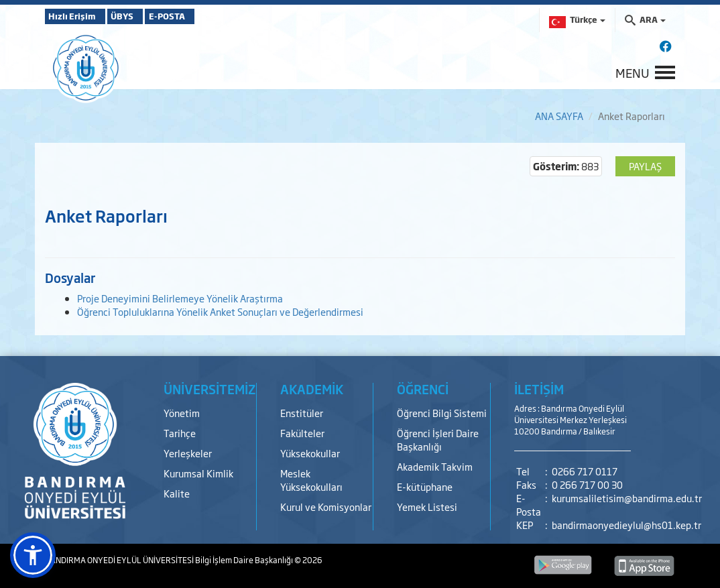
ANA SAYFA (559, 116)
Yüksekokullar (310, 453)
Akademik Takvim (435, 466)
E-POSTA (206, 16)
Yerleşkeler (188, 453)
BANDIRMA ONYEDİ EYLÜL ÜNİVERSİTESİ (120, 560)
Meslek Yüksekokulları (311, 480)
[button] (33, 555)
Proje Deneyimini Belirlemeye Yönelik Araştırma (180, 298)
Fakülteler (302, 433)
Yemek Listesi (427, 507)
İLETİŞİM (539, 389)
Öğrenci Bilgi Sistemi (442, 413)
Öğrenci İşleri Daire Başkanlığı (438, 439)
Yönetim (182, 413)
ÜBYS (143, 16)
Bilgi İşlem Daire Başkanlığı (245, 560)
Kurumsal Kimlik (198, 473)
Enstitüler (302, 413)
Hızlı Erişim (78, 16)
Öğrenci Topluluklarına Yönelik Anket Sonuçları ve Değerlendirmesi (220, 311)
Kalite (177, 493)
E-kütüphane (425, 486)
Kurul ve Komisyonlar (326, 507)
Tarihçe (180, 433)
